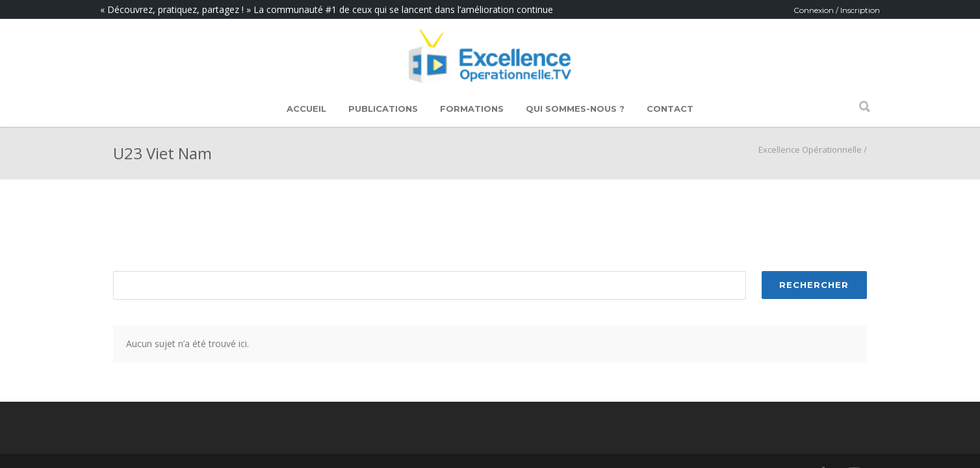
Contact (670, 109)
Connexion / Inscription (837, 10)
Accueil (306, 109)
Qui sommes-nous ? (575, 109)
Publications (383, 109)
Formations (472, 109)
